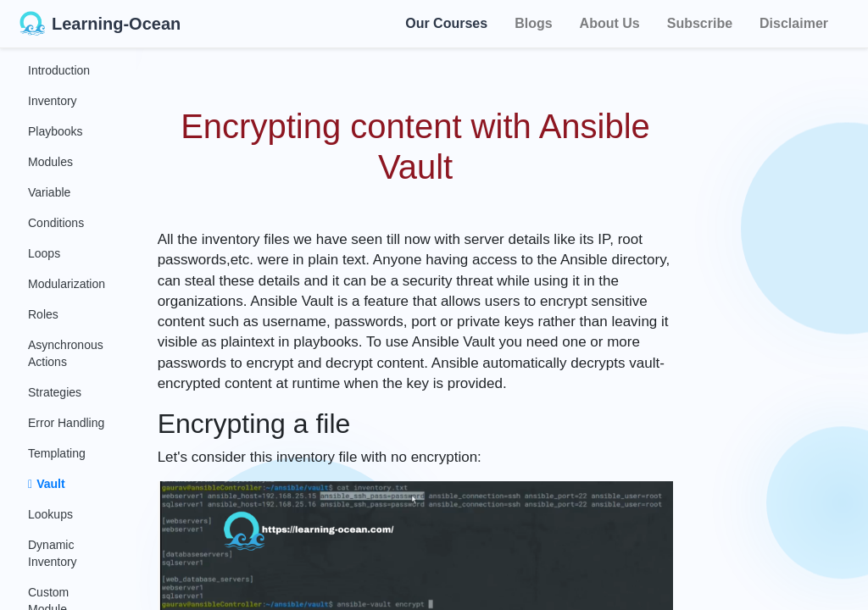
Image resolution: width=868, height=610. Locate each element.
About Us (610, 23)
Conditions (56, 223)
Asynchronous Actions (66, 353)
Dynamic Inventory (53, 553)
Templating (57, 453)
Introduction (59, 70)
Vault (47, 484)
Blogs (533, 23)
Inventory (53, 101)
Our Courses (446, 22)
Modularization (67, 284)
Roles (43, 314)
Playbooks (56, 131)
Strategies (55, 392)
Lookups (50, 514)
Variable (49, 192)
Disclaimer (794, 23)
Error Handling (66, 423)
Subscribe (700, 23)
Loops (44, 253)
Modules (50, 162)
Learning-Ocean (100, 24)
